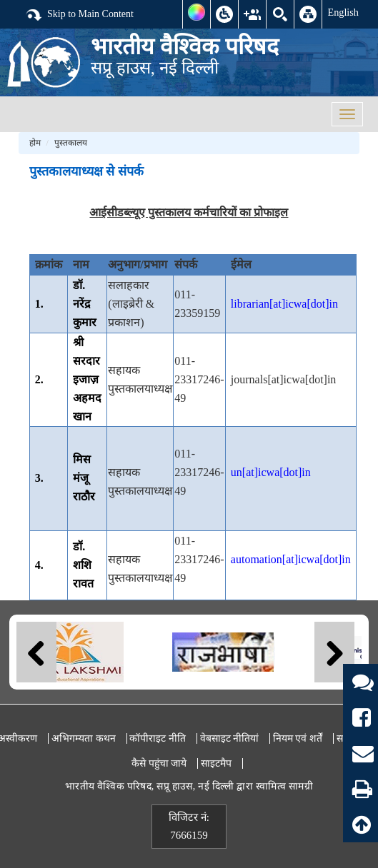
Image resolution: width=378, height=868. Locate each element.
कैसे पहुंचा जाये (159, 763)
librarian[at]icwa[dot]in (284, 304)
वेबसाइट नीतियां (230, 738)
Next (334, 652)
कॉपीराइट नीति (158, 738)
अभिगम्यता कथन (84, 738)
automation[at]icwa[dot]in (291, 559)
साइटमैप (216, 763)
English (343, 12)
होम (35, 143)
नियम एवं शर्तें (298, 738)
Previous (36, 652)
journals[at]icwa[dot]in (284, 379)
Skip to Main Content (79, 15)
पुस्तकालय (71, 143)
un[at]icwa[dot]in (271, 472)
